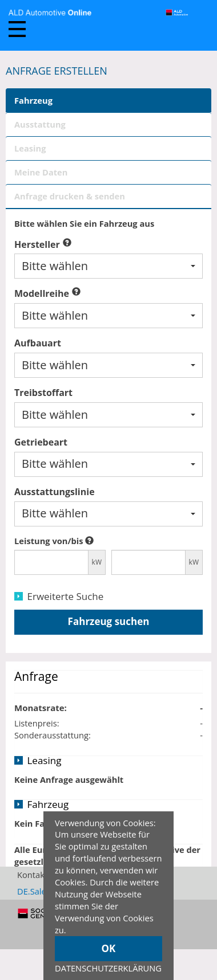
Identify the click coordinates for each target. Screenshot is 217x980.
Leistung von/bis (49, 541)
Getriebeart (41, 442)
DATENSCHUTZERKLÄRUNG (108, 968)
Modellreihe (42, 293)
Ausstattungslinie (55, 492)
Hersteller (37, 244)
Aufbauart (38, 343)
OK (109, 948)
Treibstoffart (43, 393)
